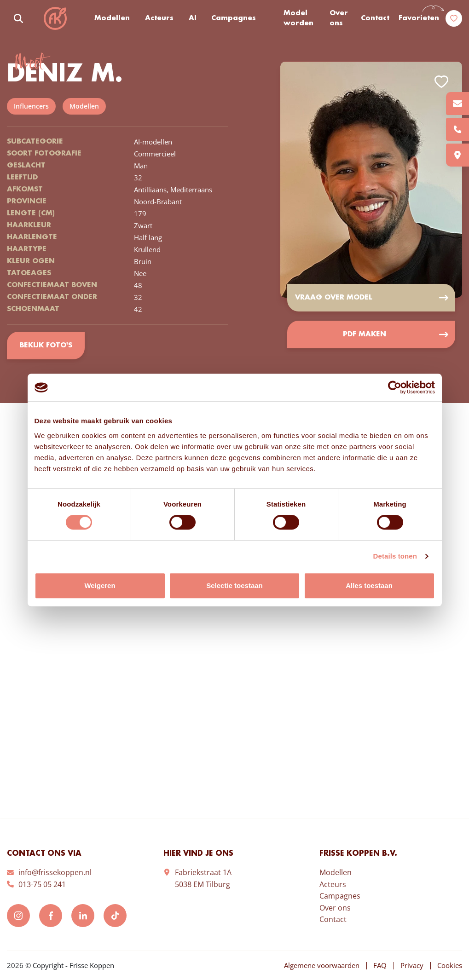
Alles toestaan (369, 585)
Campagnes (234, 18)
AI (193, 18)
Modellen (112, 18)
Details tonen (395, 556)
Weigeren (100, 585)
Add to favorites (441, 82)
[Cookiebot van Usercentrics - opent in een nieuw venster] (395, 387)
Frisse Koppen (55, 18)
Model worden (298, 19)
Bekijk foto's (46, 346)
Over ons (339, 19)
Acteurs (159, 18)
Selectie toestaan (234, 585)
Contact (375, 18)
